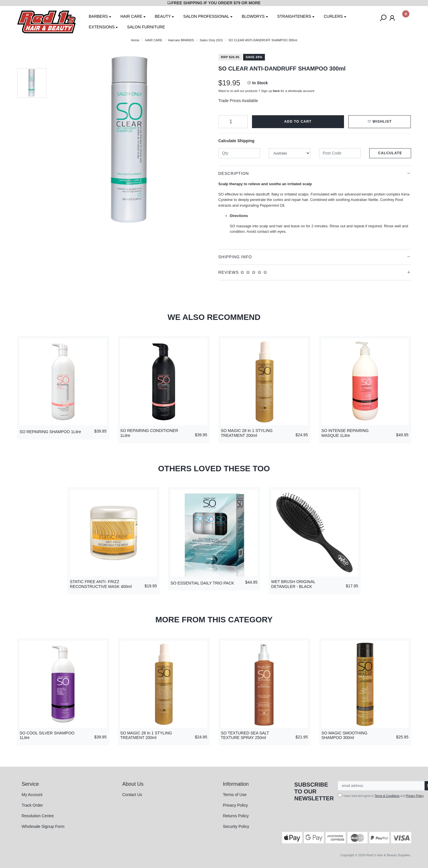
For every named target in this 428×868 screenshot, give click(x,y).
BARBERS (98, 16)
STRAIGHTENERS (294, 16)
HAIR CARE (131, 16)
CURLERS (333, 16)
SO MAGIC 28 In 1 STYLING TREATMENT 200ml (247, 433)
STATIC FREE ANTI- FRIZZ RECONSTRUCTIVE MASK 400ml (101, 584)
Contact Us (132, 795)
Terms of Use (235, 795)
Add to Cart (298, 122)
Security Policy (236, 826)
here (276, 91)
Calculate (390, 153)
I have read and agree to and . (381, 795)
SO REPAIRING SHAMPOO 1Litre (50, 432)
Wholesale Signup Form (43, 826)
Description (234, 173)
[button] (380, 122)
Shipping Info (235, 257)
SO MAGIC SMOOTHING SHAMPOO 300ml (344, 735)
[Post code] (340, 153)
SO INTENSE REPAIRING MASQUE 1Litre (345, 433)
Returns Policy (236, 816)
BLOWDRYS (253, 16)
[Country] (290, 153)
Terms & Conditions (387, 796)
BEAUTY (163, 16)
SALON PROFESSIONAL (206, 16)
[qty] (239, 153)
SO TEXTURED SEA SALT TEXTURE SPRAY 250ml (245, 735)
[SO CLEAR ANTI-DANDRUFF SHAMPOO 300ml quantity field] (233, 122)
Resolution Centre (38, 816)
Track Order (32, 805)
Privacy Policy (236, 805)
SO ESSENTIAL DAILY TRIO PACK (202, 583)
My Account (32, 795)
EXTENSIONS (102, 27)
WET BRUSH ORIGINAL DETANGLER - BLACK (293, 584)
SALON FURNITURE (146, 27)
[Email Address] (381, 786)
